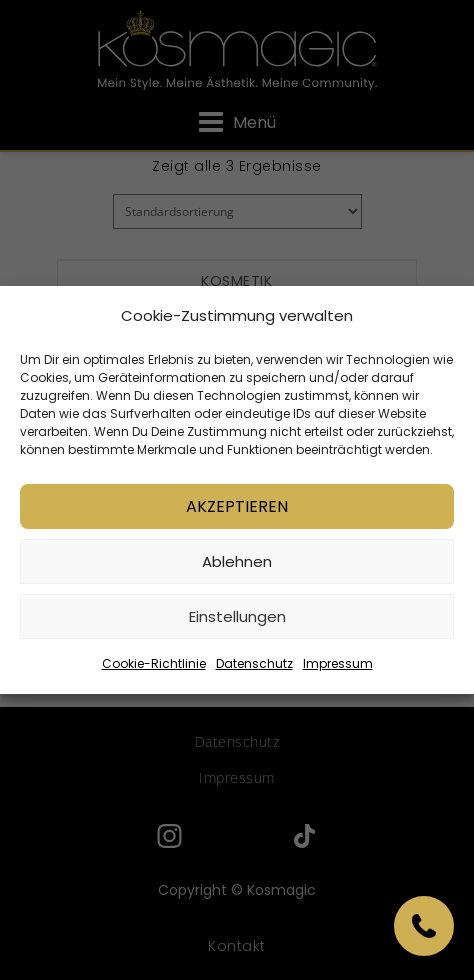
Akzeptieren (237, 506)
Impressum (338, 663)
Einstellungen (237, 616)
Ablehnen (237, 561)
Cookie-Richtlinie (154, 663)
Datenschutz (254, 663)
